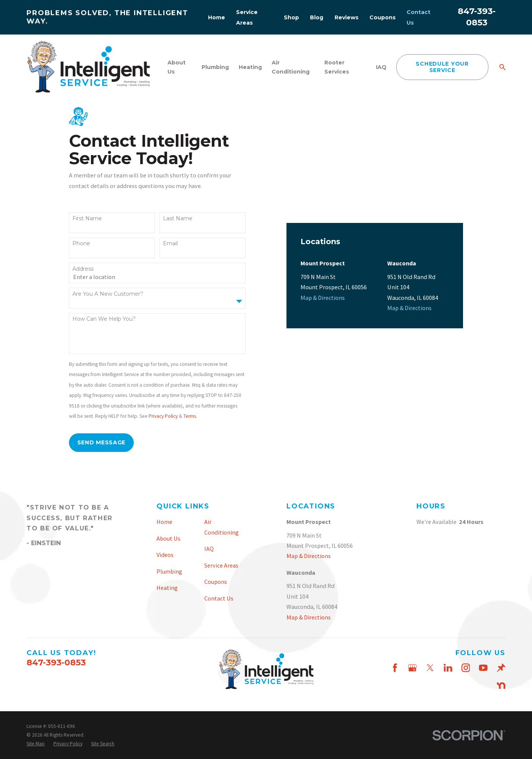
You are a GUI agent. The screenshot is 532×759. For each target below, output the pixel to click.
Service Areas (221, 565)
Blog (317, 17)
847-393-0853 (56, 663)
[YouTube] (483, 668)
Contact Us (219, 598)
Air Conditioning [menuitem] (291, 67)
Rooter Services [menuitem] (337, 67)
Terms (190, 416)
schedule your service (442, 67)
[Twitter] (430, 668)
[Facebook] (395, 668)
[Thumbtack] (501, 668)
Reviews (347, 17)
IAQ (209, 549)
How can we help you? (104, 319)
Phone (81, 244)
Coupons (383, 17)
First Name (87, 219)
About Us (168, 538)
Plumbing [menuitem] (215, 67)
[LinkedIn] (448, 668)
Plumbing (169, 571)
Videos (165, 555)
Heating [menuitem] (250, 67)
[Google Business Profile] (412, 668)
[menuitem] (36, 744)
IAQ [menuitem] (381, 67)
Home (217, 17)
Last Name (178, 219)
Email (170, 244)
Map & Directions (323, 209)
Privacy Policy (163, 416)
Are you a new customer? (108, 294)
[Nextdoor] (501, 686)
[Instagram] (466, 668)
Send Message (101, 442)
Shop (291, 17)
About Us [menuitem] (177, 67)
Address (83, 269)
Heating (167, 588)
